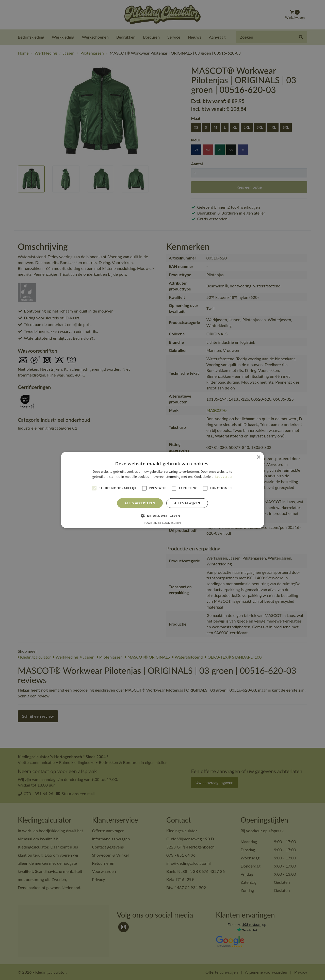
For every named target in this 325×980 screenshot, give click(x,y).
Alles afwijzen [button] (187, 503)
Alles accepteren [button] (140, 503)
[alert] (162, 490)
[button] (162, 516)
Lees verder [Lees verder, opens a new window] (224, 477)
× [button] (258, 457)
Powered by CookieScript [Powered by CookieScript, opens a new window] (163, 523)
